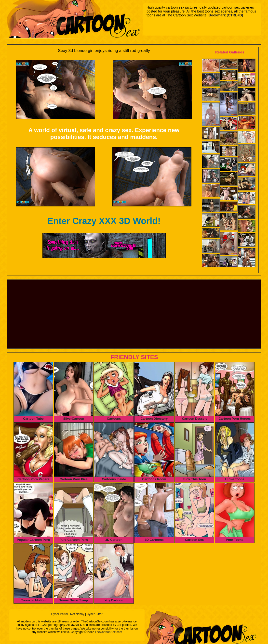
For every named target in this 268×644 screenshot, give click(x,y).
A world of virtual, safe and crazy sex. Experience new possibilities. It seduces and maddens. (104, 133)
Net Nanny (77, 614)
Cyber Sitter (94, 614)
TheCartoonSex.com (108, 632)
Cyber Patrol (59, 614)
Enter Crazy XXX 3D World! (104, 221)
